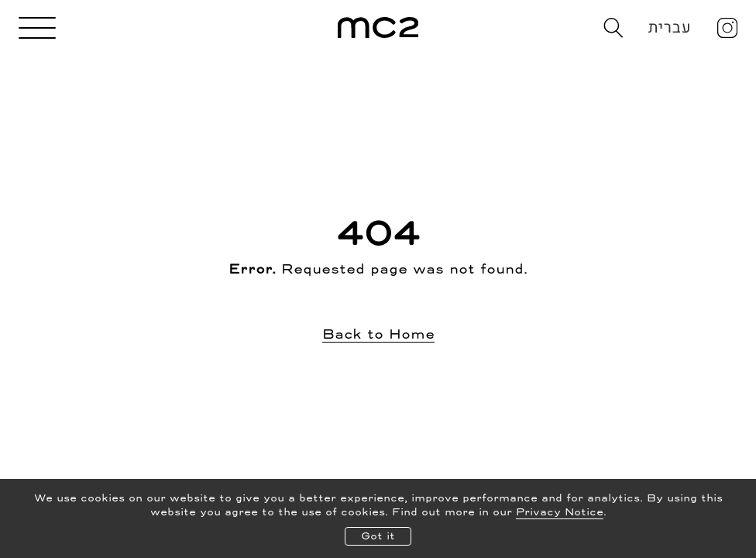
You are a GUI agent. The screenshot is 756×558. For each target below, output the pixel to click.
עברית (670, 28)
